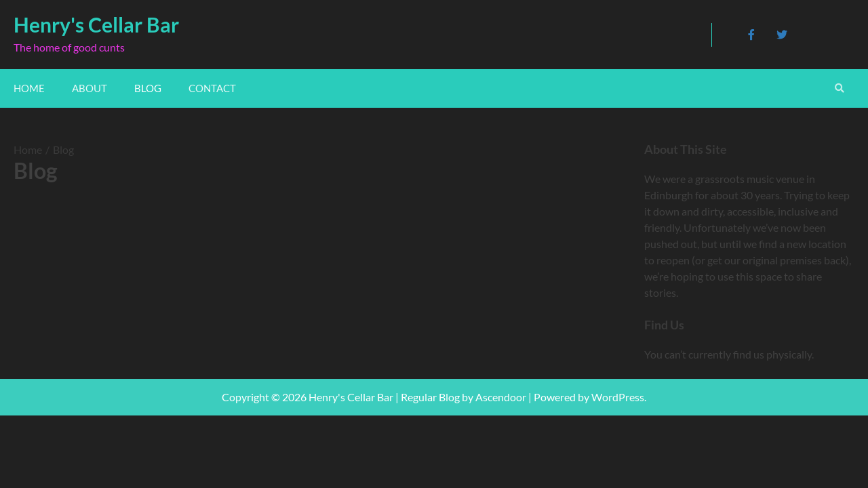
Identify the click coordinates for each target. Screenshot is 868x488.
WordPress (618, 397)
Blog (148, 88)
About (90, 88)
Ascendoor (501, 397)
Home (29, 88)
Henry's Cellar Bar (96, 24)
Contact (212, 88)
